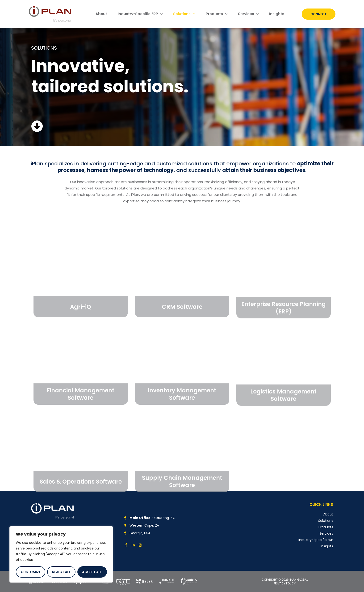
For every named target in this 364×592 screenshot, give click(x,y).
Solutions (184, 14)
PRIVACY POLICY (285, 583)
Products (217, 14)
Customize (31, 572)
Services (248, 14)
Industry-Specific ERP (140, 14)
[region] (61, 554)
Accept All (92, 572)
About (101, 14)
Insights (277, 14)
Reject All (61, 572)
